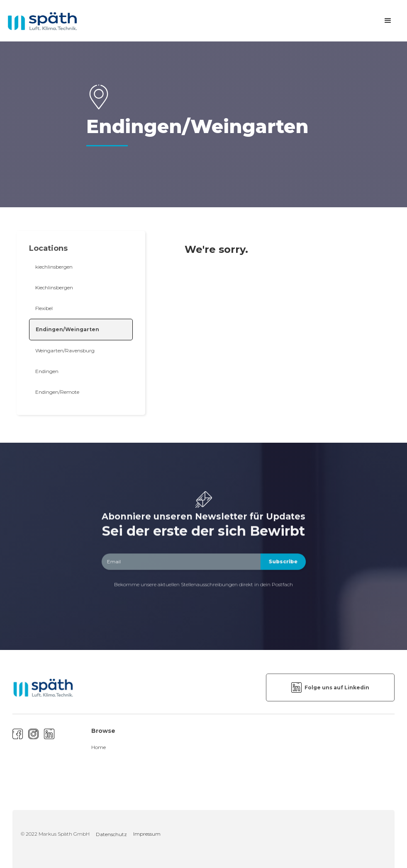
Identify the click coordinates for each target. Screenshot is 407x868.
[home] (42, 21)
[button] (388, 21)
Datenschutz (111, 834)
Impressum (147, 834)
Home (99, 747)
